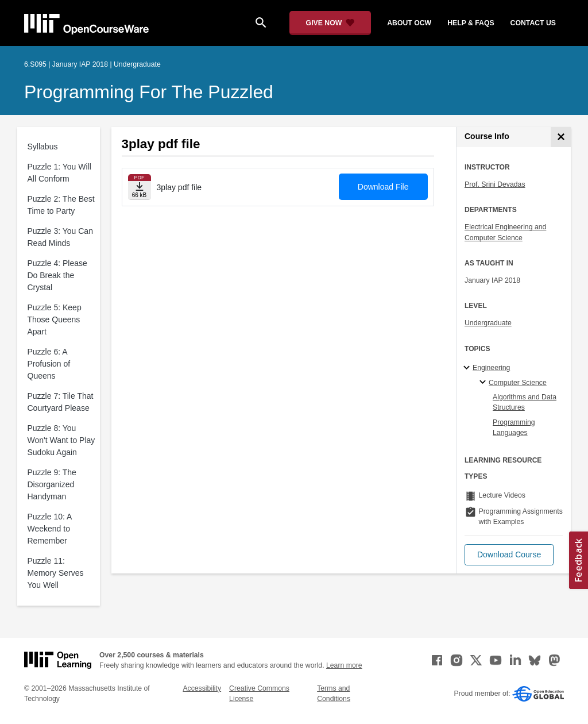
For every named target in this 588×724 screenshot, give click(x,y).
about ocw (409, 23)
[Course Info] (561, 137)
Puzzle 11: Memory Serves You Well (56, 573)
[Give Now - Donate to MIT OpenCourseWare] (330, 23)
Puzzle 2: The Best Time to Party (61, 205)
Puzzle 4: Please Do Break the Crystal (57, 275)
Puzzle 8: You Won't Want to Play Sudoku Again (61, 440)
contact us (533, 23)
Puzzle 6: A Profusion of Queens (49, 364)
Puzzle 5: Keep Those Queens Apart (55, 319)
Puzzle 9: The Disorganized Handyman (52, 484)
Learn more (344, 665)
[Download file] (140, 187)
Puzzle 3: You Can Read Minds (60, 237)
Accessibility (202, 688)
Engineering (491, 368)
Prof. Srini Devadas (495, 184)
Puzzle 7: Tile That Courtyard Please (61, 402)
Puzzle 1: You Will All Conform (59, 173)
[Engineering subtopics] (468, 368)
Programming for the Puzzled (149, 92)
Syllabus (43, 147)
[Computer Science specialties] (484, 383)
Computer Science (518, 383)
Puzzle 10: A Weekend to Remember (50, 529)
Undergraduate (488, 323)
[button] (509, 555)
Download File (383, 187)
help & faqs (471, 23)
